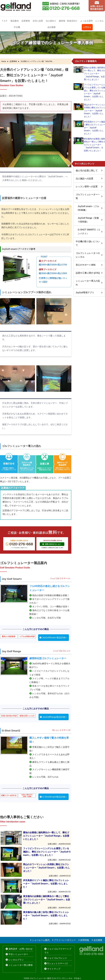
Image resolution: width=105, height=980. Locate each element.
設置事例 (26, 21)
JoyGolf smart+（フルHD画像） (88, 208)
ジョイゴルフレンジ (57, 958)
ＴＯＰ (5, 21)
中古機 (17, 27)
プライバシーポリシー (65, 940)
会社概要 (52, 27)
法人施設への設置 (84, 179)
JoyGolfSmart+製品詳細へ (55, 638)
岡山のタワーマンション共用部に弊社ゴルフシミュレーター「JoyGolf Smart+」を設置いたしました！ (94, 111)
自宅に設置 (38, 21)
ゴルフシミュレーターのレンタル (88, 255)
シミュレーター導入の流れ (88, 283)
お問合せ (87, 27)
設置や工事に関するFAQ (88, 273)
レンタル (100, 21)
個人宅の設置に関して (87, 171)
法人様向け (51, 21)
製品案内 (15, 21)
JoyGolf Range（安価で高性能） (88, 220)
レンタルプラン (16, 960)
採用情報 (85, 940)
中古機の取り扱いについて (88, 243)
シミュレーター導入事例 (21, 965)
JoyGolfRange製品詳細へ (55, 717)
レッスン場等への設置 (87, 187)
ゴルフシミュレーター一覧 (88, 196)
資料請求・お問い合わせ (21, 949)
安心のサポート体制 (86, 265)
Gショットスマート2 (57, 963)
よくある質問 (86, 21)
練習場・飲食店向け (68, 21)
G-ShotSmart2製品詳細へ (55, 797)
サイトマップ (54, 969)
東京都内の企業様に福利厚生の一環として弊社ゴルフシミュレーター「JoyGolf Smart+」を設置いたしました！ (94, 145)
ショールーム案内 (41, 940)
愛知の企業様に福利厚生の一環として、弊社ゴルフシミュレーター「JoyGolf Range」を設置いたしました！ (94, 74)
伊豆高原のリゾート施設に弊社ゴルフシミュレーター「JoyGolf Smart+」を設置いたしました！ (94, 128)
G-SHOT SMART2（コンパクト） (89, 232)
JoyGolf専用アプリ (85, 293)
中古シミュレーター (18, 954)
